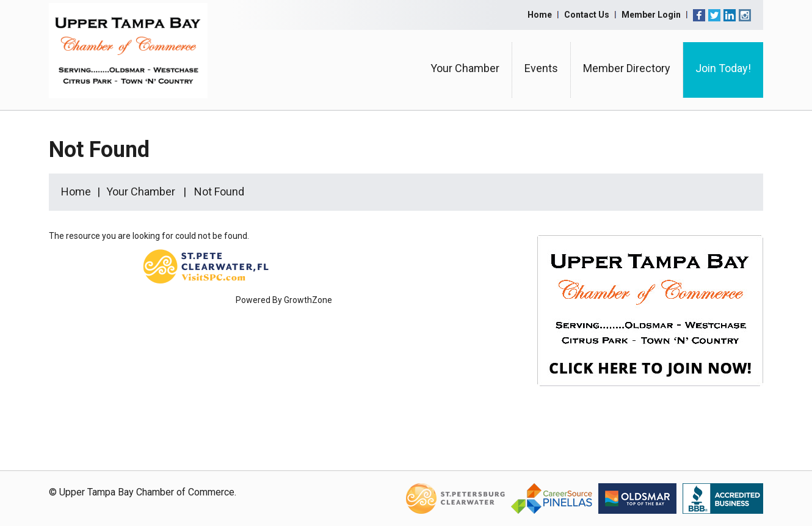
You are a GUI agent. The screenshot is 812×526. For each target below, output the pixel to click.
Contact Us (587, 15)
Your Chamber (465, 68)
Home (540, 15)
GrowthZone (308, 300)
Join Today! (723, 68)
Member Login (651, 15)
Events (541, 68)
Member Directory (627, 68)
